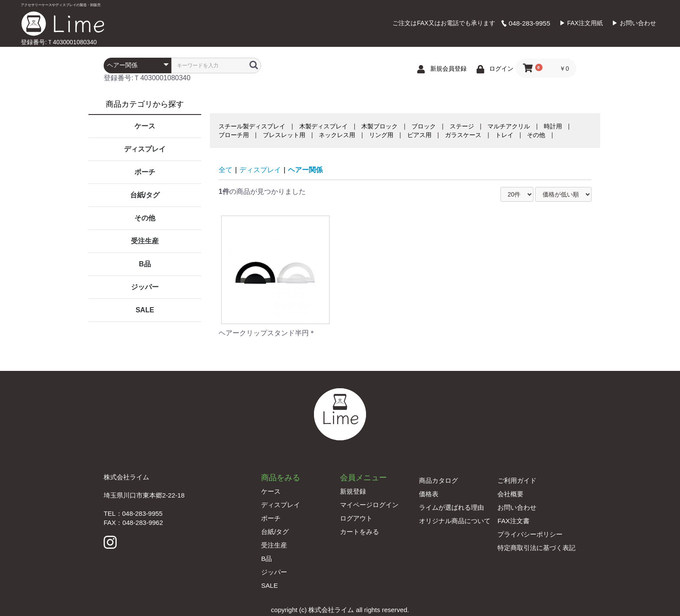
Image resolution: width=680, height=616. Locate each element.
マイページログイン (369, 505)
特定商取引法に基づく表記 (536, 548)
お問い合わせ (517, 507)
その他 (145, 218)
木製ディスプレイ (324, 126)
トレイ (504, 135)
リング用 (381, 135)
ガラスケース (463, 135)
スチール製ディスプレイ (252, 126)
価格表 (429, 494)
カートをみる (360, 532)
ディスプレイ (145, 149)
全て (226, 170)
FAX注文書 (513, 521)
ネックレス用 (337, 135)
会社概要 (510, 494)
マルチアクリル (509, 126)
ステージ (462, 126)
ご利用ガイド (517, 480)
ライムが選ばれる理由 (451, 507)
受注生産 (145, 241)
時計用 (553, 126)
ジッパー (145, 287)
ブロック (424, 126)
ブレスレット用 (284, 135)
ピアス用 (419, 135)
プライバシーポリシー (530, 534)
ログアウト (356, 518)
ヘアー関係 (305, 170)
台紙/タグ (145, 195)
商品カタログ (438, 480)
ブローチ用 (234, 135)
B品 (145, 264)
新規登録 (353, 491)
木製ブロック (379, 126)
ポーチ (145, 172)
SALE (145, 310)
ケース (145, 126)
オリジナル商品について (455, 521)
